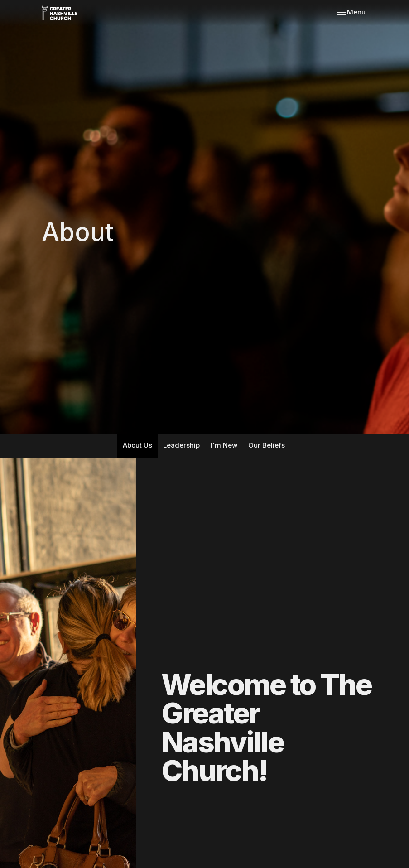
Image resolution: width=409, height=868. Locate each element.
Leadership (181, 445)
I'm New (224, 445)
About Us (137, 445)
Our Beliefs (267, 445)
